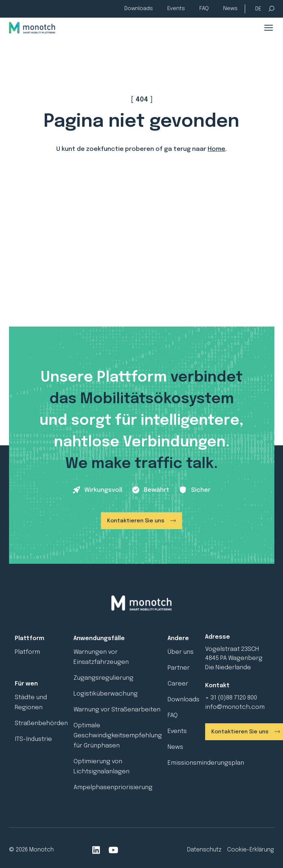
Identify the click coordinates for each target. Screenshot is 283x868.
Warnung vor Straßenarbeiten (117, 710)
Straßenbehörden (41, 723)
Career (178, 684)
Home (216, 149)
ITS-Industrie (33, 739)
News (230, 9)
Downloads (139, 9)
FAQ (204, 9)
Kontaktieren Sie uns (136, 521)
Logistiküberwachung (106, 694)
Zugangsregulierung (103, 678)
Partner (179, 668)
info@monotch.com (235, 707)
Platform (27, 652)
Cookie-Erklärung (251, 850)
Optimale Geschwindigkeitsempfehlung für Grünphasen (118, 736)
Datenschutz (204, 850)
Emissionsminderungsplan (206, 763)
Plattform (30, 638)
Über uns (181, 652)
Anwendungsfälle (99, 638)
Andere (178, 638)
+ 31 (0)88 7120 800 (231, 698)
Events (176, 9)
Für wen (26, 684)
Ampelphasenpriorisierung (113, 788)
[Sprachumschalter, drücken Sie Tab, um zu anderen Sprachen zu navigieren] (258, 9)
